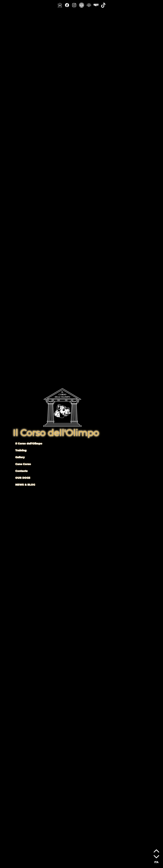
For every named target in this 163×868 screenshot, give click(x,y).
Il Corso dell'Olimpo (29, 444)
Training (21, 450)
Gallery (20, 457)
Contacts (21, 471)
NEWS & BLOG (25, 485)
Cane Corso (23, 464)
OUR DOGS (23, 478)
